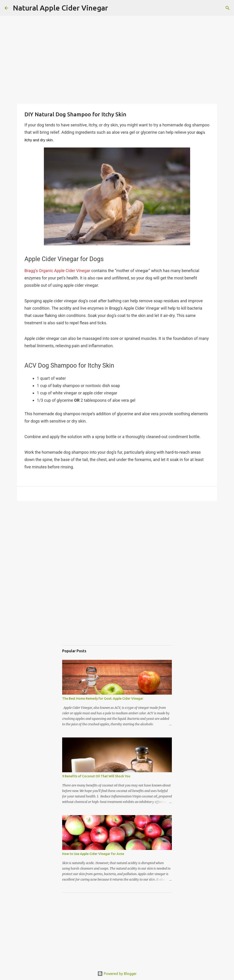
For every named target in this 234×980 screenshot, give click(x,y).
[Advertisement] (117, 535)
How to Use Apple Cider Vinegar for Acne (93, 854)
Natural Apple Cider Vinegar (60, 8)
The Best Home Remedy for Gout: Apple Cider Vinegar (103, 699)
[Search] (114, 8)
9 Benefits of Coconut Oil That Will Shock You (96, 776)
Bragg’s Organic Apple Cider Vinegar (57, 271)
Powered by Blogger (117, 974)
